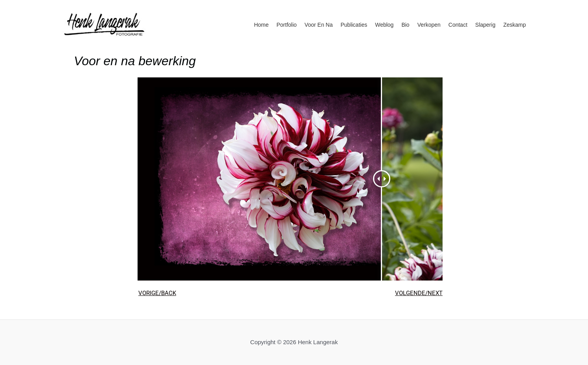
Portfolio (287, 25)
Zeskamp (514, 25)
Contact (458, 25)
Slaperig (485, 25)
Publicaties (354, 25)
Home (261, 25)
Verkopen (429, 25)
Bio (405, 25)
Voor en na (319, 25)
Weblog (384, 25)
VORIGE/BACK (157, 293)
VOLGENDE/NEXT (419, 293)
